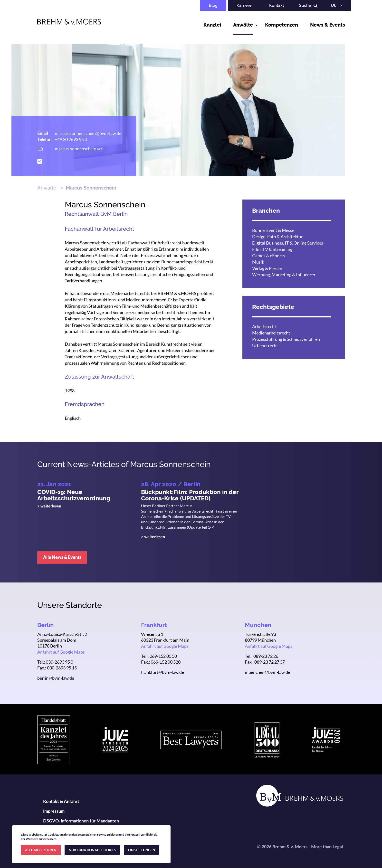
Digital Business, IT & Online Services (288, 243)
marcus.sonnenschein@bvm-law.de (88, 133)
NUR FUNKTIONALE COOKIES (92, 850)
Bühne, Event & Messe (273, 230)
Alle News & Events (62, 557)
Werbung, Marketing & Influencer (284, 275)
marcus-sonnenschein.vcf (79, 149)
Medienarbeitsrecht (271, 333)
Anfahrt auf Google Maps (61, 652)
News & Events (328, 25)
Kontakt (277, 5)
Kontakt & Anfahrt (61, 802)
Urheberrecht (265, 345)
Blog (213, 5)
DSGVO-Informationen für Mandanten (81, 821)
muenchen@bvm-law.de (267, 672)
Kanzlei (212, 25)
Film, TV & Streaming (272, 249)
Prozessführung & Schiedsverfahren (286, 339)
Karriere (244, 5)
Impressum (54, 811)
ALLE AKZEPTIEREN (41, 850)
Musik (258, 262)
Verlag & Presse (267, 268)
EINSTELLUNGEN (142, 850)
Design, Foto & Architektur (277, 237)
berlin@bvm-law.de (56, 678)
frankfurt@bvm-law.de (162, 672)
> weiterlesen (49, 506)
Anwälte (243, 25)
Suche (305, 5)
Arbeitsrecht (264, 326)
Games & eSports (268, 256)
